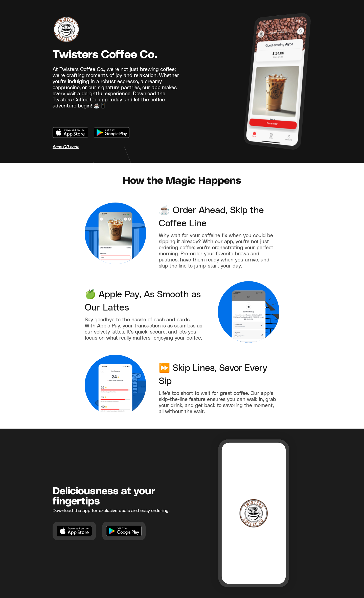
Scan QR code (66, 147)
